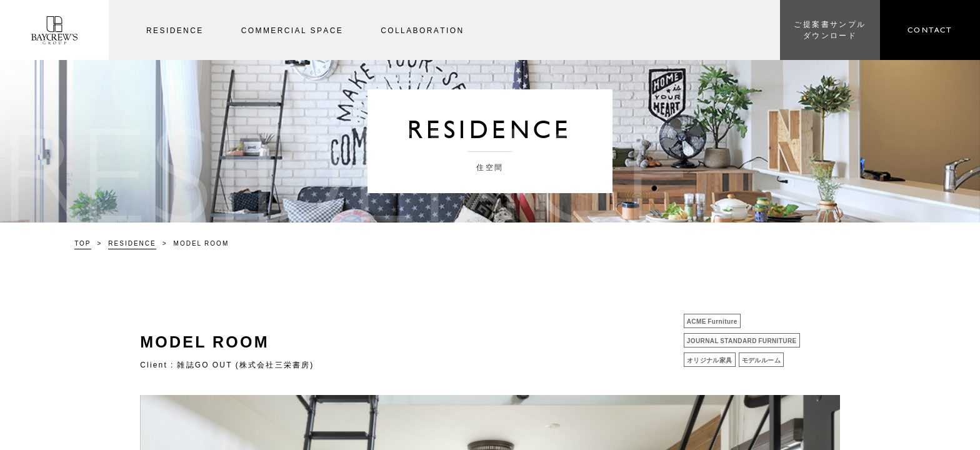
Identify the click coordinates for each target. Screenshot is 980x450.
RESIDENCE (132, 243)
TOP (82, 243)
